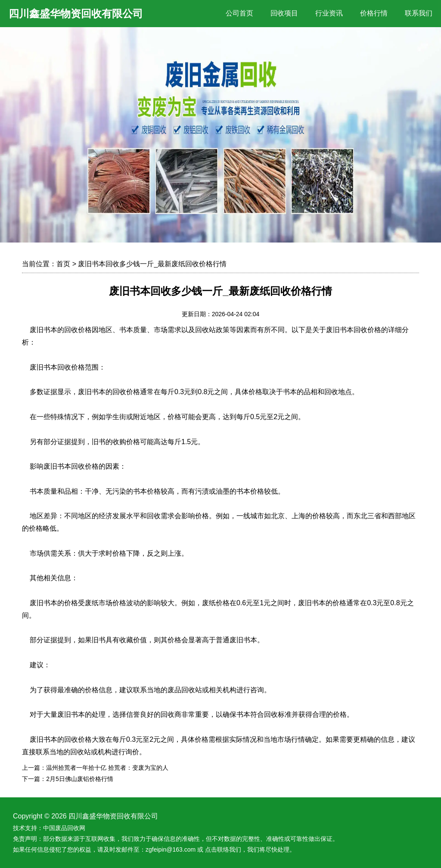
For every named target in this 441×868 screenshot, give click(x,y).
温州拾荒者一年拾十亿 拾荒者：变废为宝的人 (107, 768)
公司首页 (239, 13)
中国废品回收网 (64, 828)
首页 (63, 264)
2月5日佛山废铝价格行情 (80, 779)
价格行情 (374, 13)
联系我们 (419, 13)
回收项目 (284, 13)
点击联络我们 (223, 849)
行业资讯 (329, 13)
